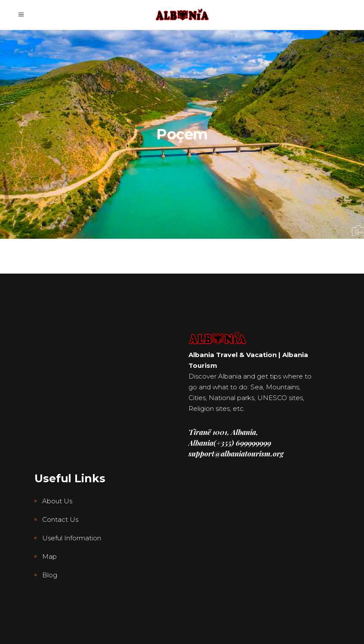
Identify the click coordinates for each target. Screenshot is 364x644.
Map (49, 556)
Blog (50, 575)
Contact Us (60, 519)
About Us (57, 501)
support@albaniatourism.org (236, 453)
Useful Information (72, 538)
